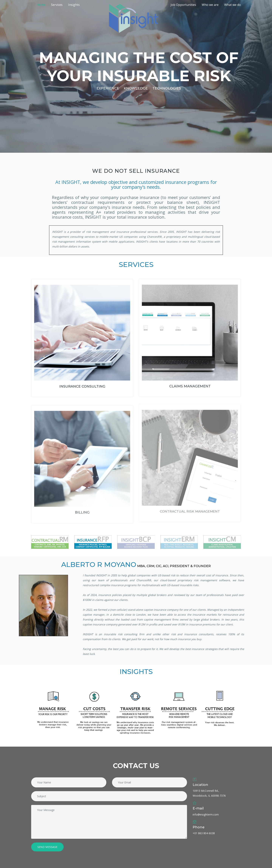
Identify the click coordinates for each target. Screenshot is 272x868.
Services (57, 5)
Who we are (210, 5)
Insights (74, 5)
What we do (233, 5)
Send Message (47, 847)
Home (41, 5)
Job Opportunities (183, 5)
